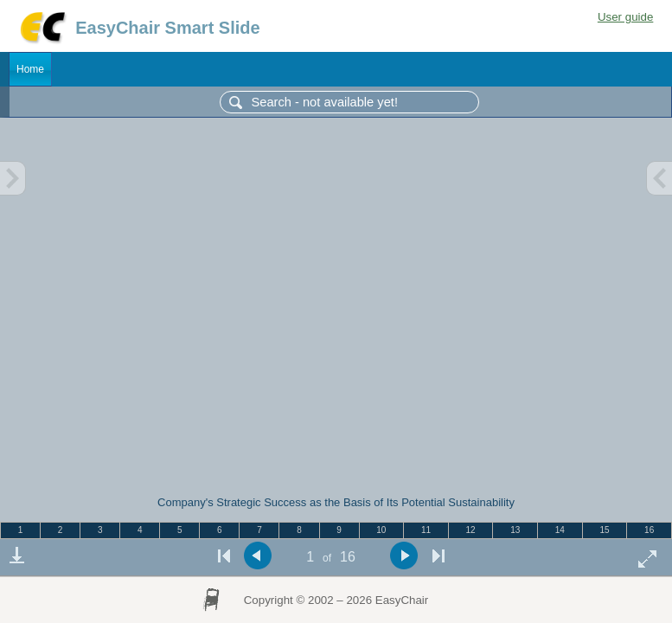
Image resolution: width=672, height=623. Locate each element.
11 (426, 530)
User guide (625, 17)
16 (649, 530)
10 (381, 530)
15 (604, 530)
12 (471, 530)
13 (515, 530)
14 (560, 530)
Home (30, 69)
